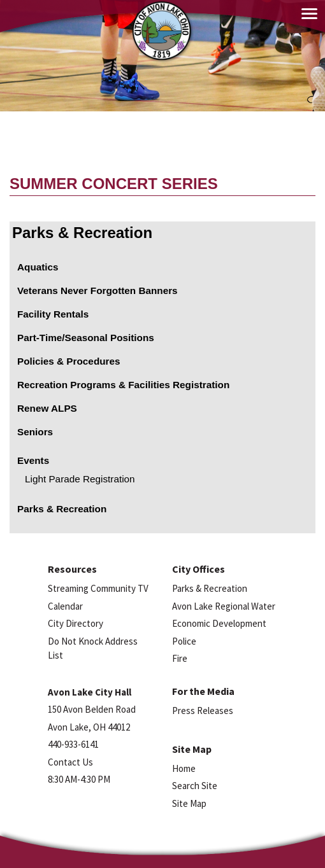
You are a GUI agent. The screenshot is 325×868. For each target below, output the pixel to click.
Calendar (65, 606)
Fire (180, 658)
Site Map (189, 803)
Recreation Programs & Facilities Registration (123, 385)
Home (184, 768)
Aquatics (38, 267)
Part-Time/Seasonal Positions (86, 338)
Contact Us (70, 762)
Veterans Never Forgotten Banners (97, 290)
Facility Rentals (53, 314)
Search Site (195, 786)
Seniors (35, 432)
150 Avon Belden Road (92, 709)
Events (33, 460)
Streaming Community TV (98, 588)
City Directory (76, 623)
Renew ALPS (47, 408)
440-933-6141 (73, 744)
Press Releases (203, 710)
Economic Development (219, 623)
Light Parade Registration (80, 479)
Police (184, 641)
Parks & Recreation (82, 233)
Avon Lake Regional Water (224, 606)
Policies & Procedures (69, 361)
